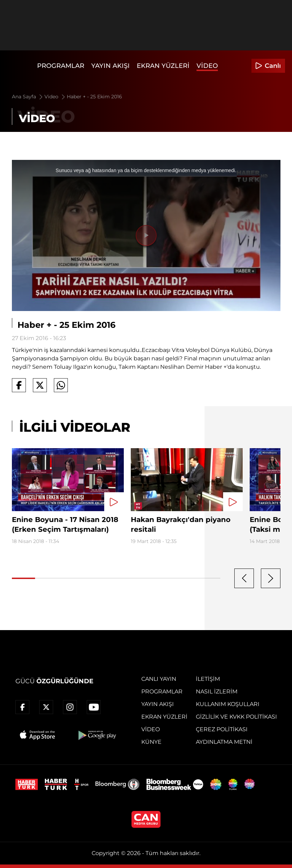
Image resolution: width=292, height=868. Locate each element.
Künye (151, 742)
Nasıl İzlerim (217, 691)
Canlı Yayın (159, 679)
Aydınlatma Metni (224, 742)
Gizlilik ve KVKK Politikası (236, 717)
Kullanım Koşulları (228, 704)
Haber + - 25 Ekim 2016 (94, 97)
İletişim (208, 679)
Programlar (61, 66)
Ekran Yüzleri (163, 66)
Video (207, 66)
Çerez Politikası (222, 729)
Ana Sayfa (28, 97)
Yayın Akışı (111, 66)
